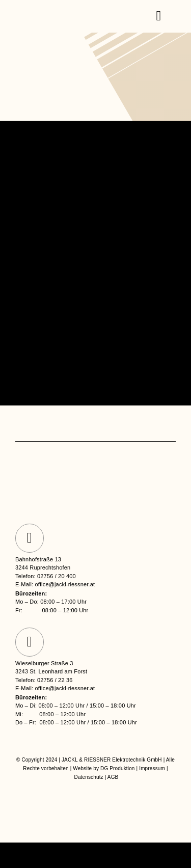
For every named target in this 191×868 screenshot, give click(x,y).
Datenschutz (89, 777)
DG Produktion (118, 768)
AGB (113, 777)
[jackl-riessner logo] (60, 10)
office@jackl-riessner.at (65, 584)
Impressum (152, 768)
